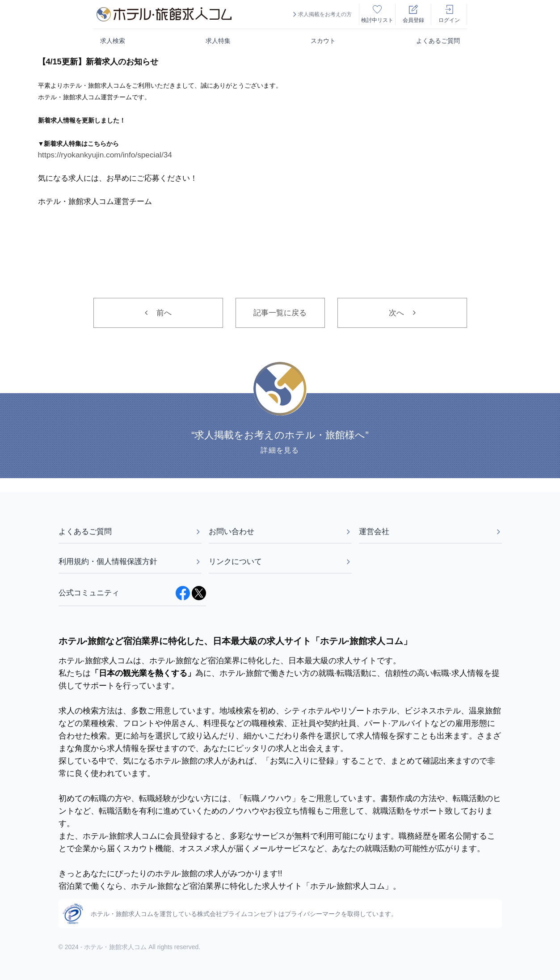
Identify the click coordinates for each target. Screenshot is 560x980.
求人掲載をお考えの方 (321, 14)
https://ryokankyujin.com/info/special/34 (105, 155)
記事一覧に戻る (280, 313)
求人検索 (113, 41)
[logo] (164, 14)
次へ (402, 313)
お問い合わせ (280, 531)
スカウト (323, 41)
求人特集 (218, 41)
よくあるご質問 (438, 41)
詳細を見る (280, 451)
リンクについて (280, 561)
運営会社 (430, 531)
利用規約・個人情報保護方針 (130, 561)
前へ (158, 313)
